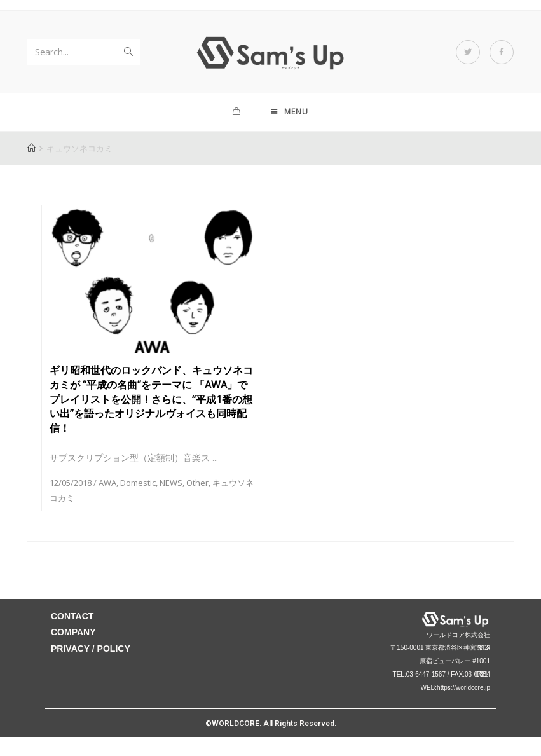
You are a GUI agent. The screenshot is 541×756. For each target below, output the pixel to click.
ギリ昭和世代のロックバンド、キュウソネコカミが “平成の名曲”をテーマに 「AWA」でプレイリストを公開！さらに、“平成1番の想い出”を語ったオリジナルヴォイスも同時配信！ (151, 399)
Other (197, 483)
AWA (107, 483)
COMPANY (73, 632)
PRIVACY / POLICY (91, 649)
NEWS (171, 483)
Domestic (138, 483)
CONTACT (72, 616)
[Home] (31, 148)
